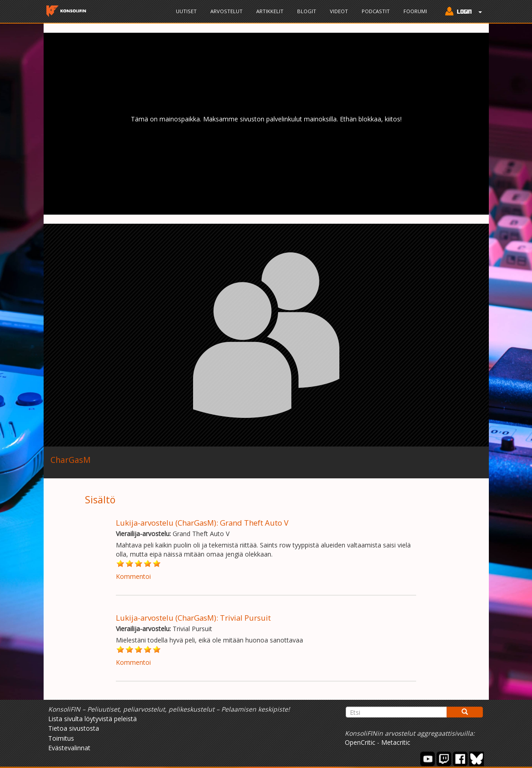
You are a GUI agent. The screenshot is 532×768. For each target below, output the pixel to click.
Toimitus (61, 738)
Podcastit (376, 11)
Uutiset (186, 11)
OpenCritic (360, 742)
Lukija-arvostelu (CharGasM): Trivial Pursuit (193, 618)
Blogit (307, 11)
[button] (461, 12)
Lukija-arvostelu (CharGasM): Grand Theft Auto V (202, 523)
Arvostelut (226, 11)
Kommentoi (133, 576)
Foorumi (415, 11)
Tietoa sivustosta (74, 728)
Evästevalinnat (69, 748)
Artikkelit (270, 11)
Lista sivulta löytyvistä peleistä (92, 719)
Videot (339, 11)
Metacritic (396, 742)
